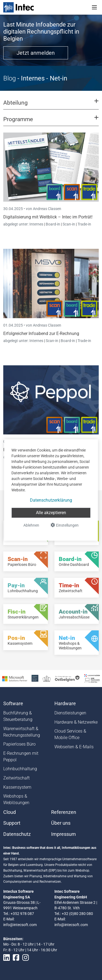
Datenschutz (17, 834)
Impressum (64, 834)
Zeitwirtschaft (16, 778)
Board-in (53, 224)
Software (13, 704)
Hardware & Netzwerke (76, 722)
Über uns (61, 823)
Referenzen (64, 812)
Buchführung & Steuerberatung (18, 716)
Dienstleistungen (70, 713)
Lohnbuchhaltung (20, 769)
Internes (37, 224)
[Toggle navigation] (94, 7)
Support (12, 823)
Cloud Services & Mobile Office (70, 734)
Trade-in (84, 224)
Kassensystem (17, 787)
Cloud (10, 812)
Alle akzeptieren (51, 513)
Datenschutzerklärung (51, 500)
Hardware (65, 704)
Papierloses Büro (19, 744)
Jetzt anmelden (36, 53)
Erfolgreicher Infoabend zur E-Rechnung (41, 333)
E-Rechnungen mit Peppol (21, 757)
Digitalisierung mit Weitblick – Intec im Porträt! (48, 217)
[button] (51, 105)
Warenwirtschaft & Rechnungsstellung (22, 732)
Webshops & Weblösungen (16, 799)
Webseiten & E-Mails (74, 747)
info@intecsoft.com (20, 925)
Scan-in (69, 224)
